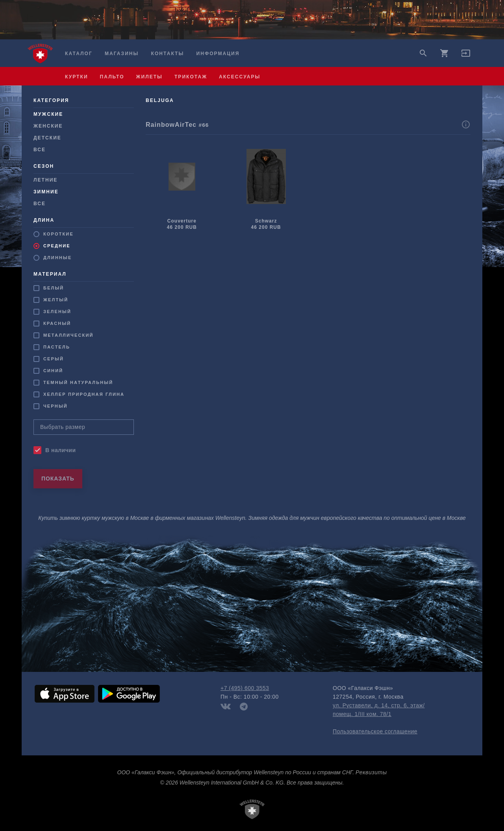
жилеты (149, 77)
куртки (77, 77)
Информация (218, 54)
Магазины (122, 54)
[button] (466, 56)
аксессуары (240, 77)
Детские (47, 138)
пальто (112, 77)
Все (40, 150)
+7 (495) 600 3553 (245, 688)
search (423, 53)
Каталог (79, 54)
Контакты (168, 54)
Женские (48, 126)
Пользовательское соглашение (375, 731)
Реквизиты (371, 772)
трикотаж (191, 77)
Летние (45, 180)
